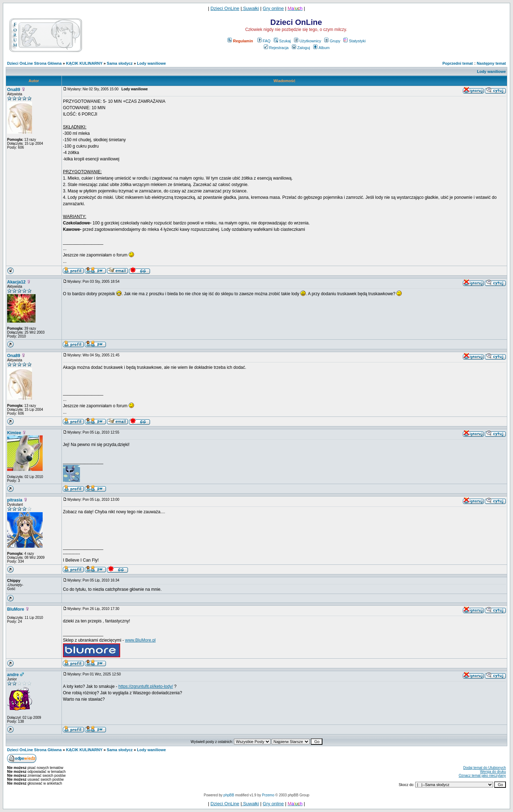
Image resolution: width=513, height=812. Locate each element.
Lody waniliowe (151, 63)
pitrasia (15, 500)
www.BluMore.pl (140, 640)
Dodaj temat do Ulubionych (485, 768)
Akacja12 (16, 282)
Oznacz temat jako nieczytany (482, 776)
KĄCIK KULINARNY (84, 63)
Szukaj (282, 41)
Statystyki (354, 41)
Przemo (268, 795)
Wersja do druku (493, 772)
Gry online (273, 8)
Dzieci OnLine (225, 8)
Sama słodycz (120, 63)
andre (13, 675)
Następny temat (491, 63)
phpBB (229, 795)
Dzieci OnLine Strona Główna (34, 63)
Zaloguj (301, 48)
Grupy (332, 41)
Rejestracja (276, 48)
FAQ (264, 41)
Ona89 (14, 90)
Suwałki (250, 8)
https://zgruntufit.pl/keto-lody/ (146, 686)
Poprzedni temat (458, 63)
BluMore (16, 609)
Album (321, 48)
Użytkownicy (308, 41)
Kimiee (14, 433)
